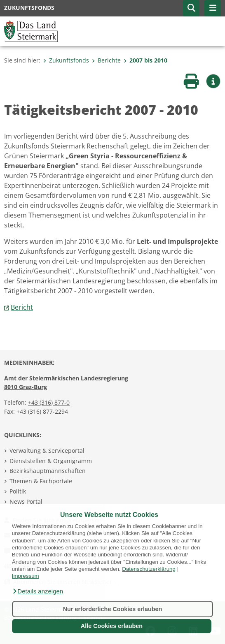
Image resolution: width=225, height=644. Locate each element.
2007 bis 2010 (145, 60)
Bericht (22, 307)
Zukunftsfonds (66, 60)
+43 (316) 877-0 (49, 402)
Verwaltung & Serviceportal (47, 451)
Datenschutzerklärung (149, 569)
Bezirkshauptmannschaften (48, 471)
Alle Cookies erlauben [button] (112, 626)
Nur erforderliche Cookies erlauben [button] (113, 609)
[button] (37, 591)
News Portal (26, 502)
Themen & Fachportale (41, 481)
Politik (18, 491)
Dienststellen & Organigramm (51, 461)
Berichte (106, 60)
